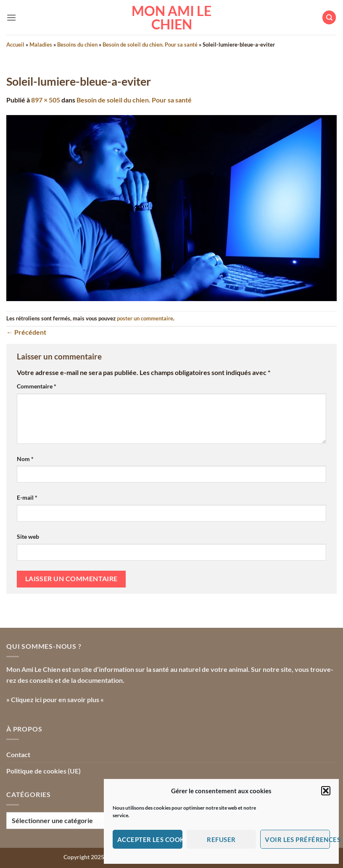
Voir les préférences (297, 839)
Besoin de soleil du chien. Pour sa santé (150, 45)
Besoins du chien (77, 45)
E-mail (27, 497)
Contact (18, 754)
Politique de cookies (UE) (44, 771)
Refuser (221, 839)
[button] (326, 791)
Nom (25, 459)
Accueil (15, 45)
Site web (28, 536)
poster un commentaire (145, 318)
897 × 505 (46, 100)
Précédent (26, 332)
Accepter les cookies (150, 839)
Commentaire (37, 386)
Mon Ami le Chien (171, 18)
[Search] (329, 17)
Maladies (41, 45)
